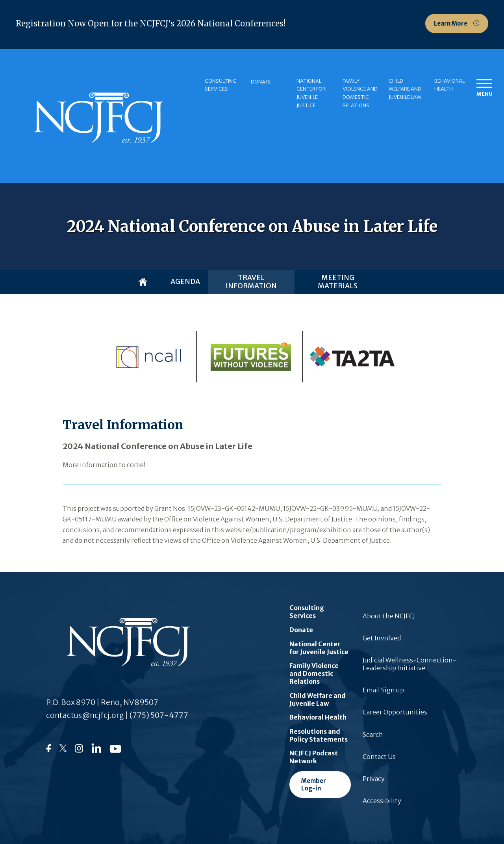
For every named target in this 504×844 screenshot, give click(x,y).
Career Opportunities (395, 712)
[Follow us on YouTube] (115, 751)
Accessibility (382, 801)
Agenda (185, 282)
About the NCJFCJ (389, 616)
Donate (261, 82)
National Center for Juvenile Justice (311, 93)
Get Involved (382, 638)
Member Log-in (314, 785)
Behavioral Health (449, 85)
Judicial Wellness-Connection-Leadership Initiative (409, 664)
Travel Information (251, 282)
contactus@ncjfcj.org (85, 715)
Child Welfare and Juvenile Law (405, 89)
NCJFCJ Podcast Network (314, 757)
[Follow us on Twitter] (63, 750)
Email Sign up (383, 690)
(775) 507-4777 (159, 715)
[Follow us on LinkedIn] (96, 751)
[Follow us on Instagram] (79, 751)
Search (373, 735)
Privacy (374, 779)
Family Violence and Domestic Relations (360, 93)
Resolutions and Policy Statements (319, 735)
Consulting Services (221, 85)
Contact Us (379, 757)
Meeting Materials (338, 282)
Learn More (451, 23)
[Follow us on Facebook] (49, 750)
